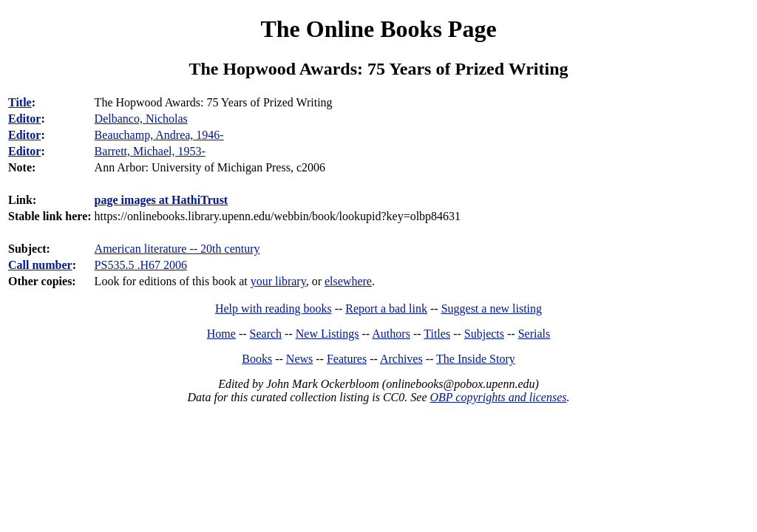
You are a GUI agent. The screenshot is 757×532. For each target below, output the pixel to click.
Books (257, 359)
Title (20, 102)
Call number (40, 265)
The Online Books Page (378, 29)
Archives (401, 359)
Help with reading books (274, 308)
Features (347, 359)
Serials (534, 334)
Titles (437, 334)
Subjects (484, 334)
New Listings (327, 334)
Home (221, 334)
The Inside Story (476, 359)
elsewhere (348, 281)
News (299, 359)
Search (266, 334)
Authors (391, 334)
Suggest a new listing (492, 308)
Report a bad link (386, 308)
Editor (24, 119)
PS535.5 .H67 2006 (141, 265)
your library (278, 281)
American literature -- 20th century (177, 249)
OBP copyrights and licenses (498, 397)
